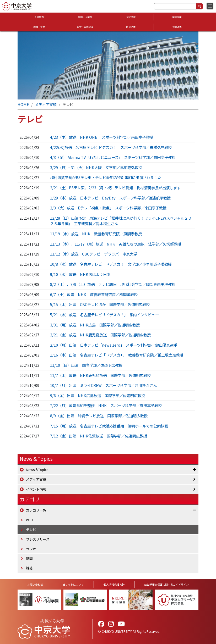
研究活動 (131, 27)
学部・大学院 (85, 17)
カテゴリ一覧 (36, 510)
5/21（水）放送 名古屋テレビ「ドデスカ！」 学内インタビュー (104, 315)
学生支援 (177, 17)
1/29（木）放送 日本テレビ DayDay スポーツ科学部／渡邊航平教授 (110, 198)
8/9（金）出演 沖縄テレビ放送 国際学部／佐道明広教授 (99, 416)
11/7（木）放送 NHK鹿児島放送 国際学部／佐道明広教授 (100, 375)
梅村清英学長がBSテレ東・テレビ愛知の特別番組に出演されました (106, 177)
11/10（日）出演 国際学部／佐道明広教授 (86, 365)
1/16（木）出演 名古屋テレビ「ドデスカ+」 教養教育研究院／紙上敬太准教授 (117, 355)
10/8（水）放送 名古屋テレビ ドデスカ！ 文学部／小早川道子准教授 (111, 264)
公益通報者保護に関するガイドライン (166, 584)
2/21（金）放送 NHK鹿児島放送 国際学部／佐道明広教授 (100, 335)
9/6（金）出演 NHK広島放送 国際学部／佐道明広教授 (98, 395)
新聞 (29, 559)
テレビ (31, 529)
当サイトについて (73, 584)
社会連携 (177, 27)
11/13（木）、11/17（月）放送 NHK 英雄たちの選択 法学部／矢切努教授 (116, 244)
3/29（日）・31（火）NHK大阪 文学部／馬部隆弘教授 (96, 167)
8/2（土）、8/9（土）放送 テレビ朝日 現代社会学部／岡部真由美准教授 (113, 284)
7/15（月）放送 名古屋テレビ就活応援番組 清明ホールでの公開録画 (109, 426)
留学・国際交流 (85, 27)
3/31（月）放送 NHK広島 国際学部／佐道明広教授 (95, 325)
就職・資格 (39, 27)
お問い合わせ (35, 584)
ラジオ (31, 549)
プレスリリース (38, 539)
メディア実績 (46, 104)
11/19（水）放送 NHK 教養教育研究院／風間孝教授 (96, 234)
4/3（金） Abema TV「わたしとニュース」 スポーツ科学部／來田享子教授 (113, 157)
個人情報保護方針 (114, 584)
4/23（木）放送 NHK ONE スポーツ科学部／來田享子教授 (102, 137)
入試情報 (131, 17)
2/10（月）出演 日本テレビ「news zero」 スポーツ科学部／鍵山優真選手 (114, 345)
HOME (23, 104)
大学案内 (39, 17)
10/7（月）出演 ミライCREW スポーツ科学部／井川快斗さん (103, 385)
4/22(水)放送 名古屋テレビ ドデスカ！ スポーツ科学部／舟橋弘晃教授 (111, 147)
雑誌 (29, 568)
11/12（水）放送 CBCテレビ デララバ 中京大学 (94, 254)
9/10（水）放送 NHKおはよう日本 (80, 274)
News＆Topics (36, 459)
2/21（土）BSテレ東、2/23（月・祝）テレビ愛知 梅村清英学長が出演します (115, 188)
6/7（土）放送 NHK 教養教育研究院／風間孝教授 (94, 294)
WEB (29, 520)
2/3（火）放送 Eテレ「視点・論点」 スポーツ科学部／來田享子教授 (108, 208)
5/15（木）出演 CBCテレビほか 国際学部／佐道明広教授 (100, 304)
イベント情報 (36, 489)
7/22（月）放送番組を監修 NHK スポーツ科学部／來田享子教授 (106, 405)
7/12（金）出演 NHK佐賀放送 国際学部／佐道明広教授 (99, 436)
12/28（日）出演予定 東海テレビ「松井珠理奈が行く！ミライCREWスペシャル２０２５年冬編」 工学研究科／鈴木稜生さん (121, 221)
